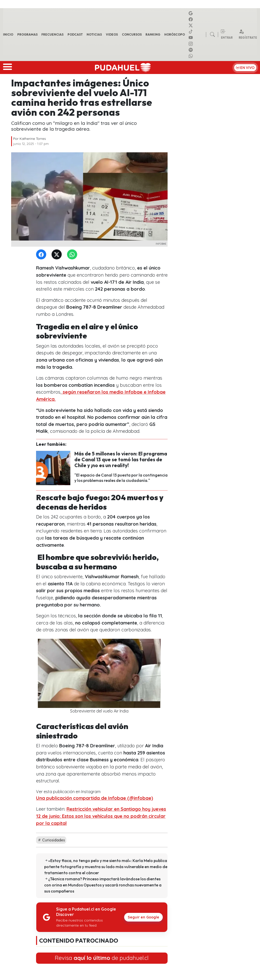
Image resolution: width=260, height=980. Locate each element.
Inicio (8, 34)
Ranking (153, 34)
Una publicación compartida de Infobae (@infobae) (95, 798)
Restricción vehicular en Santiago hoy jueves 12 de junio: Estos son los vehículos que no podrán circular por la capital (101, 816)
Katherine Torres (33, 139)
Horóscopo (175, 34)
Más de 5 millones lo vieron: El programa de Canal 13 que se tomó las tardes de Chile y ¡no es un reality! (121, 459)
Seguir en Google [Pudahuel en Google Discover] (143, 917)
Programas (27, 34)
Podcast (75, 34)
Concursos (132, 34)
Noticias (94, 34)
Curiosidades (51, 840)
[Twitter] (58, 255)
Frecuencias (52, 34)
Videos (112, 34)
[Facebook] (42, 255)
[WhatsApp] (73, 255)
